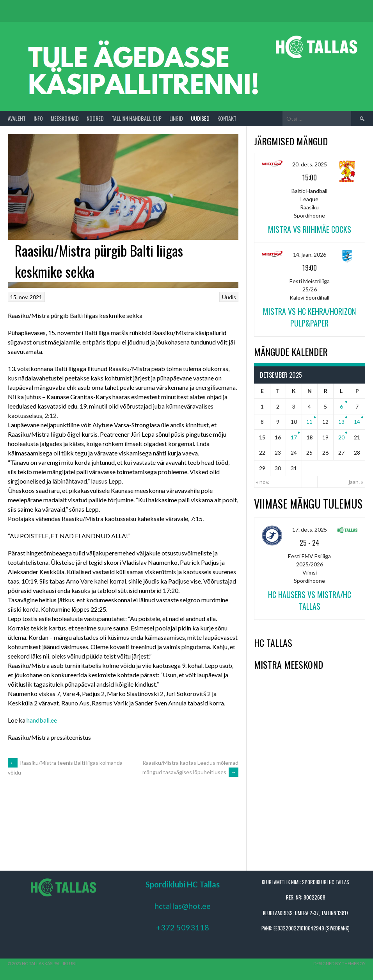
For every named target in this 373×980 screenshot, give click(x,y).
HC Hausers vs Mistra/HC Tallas (310, 600)
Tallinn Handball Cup (137, 118)
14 (357, 422)
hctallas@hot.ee (183, 906)
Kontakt (227, 118)
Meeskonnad (65, 118)
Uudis (229, 297)
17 (294, 437)
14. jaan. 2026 (310, 254)
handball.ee (42, 720)
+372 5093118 (183, 927)
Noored (95, 118)
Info (38, 118)
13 (341, 422)
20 (341, 437)
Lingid (176, 118)
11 (309, 422)
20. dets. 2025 (310, 164)
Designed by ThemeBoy (339, 963)
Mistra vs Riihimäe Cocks (310, 229)
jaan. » (356, 482)
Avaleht (17, 118)
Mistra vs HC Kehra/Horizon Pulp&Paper (309, 317)
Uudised (200, 118)
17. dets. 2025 (310, 529)
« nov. (263, 482)
